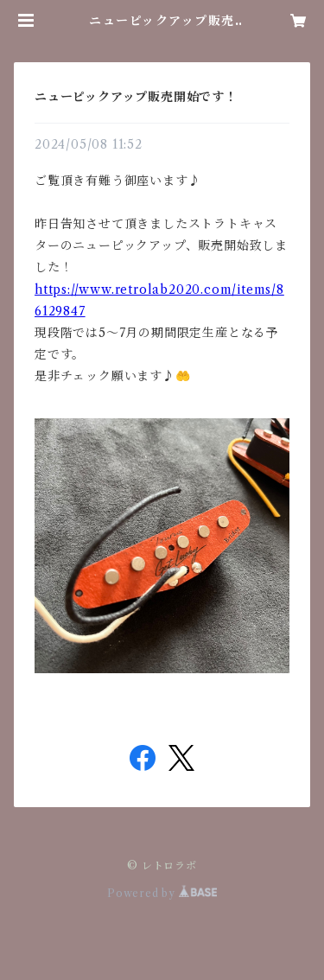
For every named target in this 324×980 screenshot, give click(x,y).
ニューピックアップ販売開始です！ (136, 97)
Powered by (162, 893)
